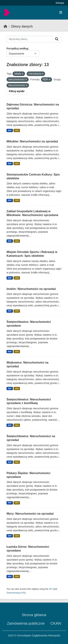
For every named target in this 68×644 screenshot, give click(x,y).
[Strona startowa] (5, 26)
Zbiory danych (22, 26)
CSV (17, 130)
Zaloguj (60, 3)
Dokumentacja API (16, 593)
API (51, 589)
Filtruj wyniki (17, 91)
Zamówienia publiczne (26, 623)
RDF (10, 130)
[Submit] (57, 39)
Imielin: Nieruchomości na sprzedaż (31, 289)
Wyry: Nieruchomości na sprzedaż (30, 514)
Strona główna (34, 615)
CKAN (56, 623)
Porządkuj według (17, 48)
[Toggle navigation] (61, 13)
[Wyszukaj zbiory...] (29, 39)
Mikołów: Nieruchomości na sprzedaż (32, 141)
